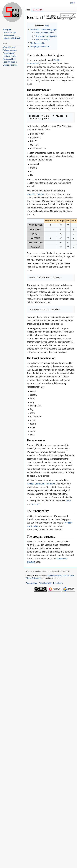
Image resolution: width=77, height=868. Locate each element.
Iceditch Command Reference (41, 484)
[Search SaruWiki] (68, 15)
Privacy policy (32, 583)
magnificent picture (36, 194)
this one (35, 504)
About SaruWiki (45, 583)
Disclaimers (58, 583)
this (68, 501)
